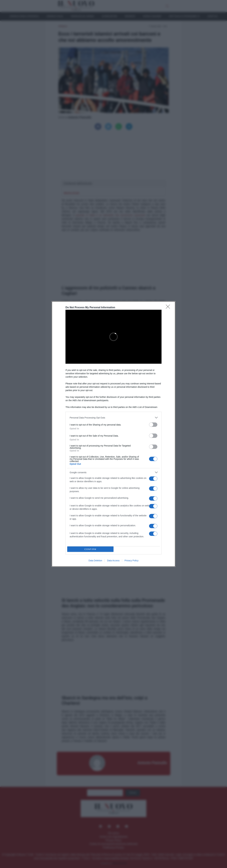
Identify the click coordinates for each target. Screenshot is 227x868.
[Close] (169, 308)
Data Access (113, 561)
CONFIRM (90, 549)
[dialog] (113, 434)
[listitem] (113, 418)
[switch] (153, 425)
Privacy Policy (132, 561)
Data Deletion (95, 561)
